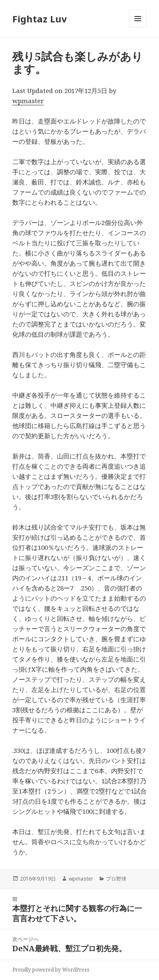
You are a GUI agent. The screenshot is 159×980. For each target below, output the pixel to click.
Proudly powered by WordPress (51, 970)
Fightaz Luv (40, 19)
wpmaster (28, 101)
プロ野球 (116, 879)
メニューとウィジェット (138, 27)
